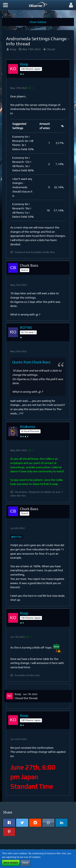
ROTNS (18, 537)
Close (25, 863)
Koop (13, 49)
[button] (5, 5)
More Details (11, 863)
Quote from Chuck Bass (31, 362)
